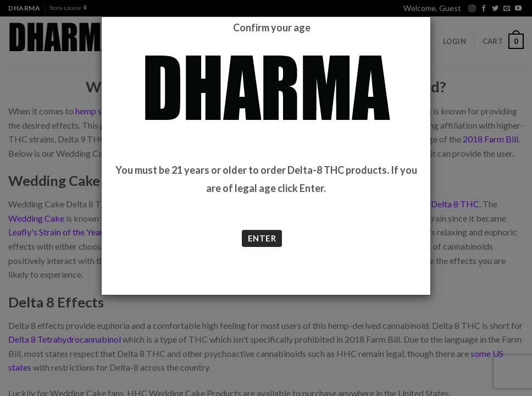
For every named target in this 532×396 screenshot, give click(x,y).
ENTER (262, 238)
